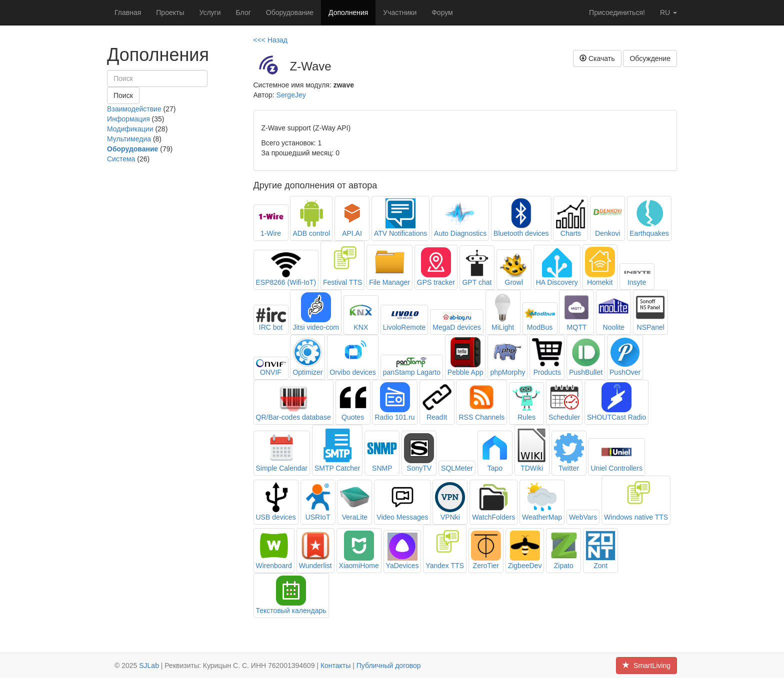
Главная (128, 12)
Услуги (210, 12)
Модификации (130, 129)
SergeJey (291, 95)
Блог (243, 12)
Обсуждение (650, 58)
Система (121, 159)
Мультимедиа (129, 139)
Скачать (597, 58)
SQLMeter (457, 468)
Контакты (335, 666)
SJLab (149, 666)
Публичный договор (389, 666)
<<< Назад (271, 40)
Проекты (170, 12)
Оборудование (290, 12)
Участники (400, 12)
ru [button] (668, 12)
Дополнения (348, 12)
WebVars (583, 517)
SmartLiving (646, 666)
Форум (442, 12)
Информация (128, 119)
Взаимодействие (134, 109)
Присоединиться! (617, 12)
